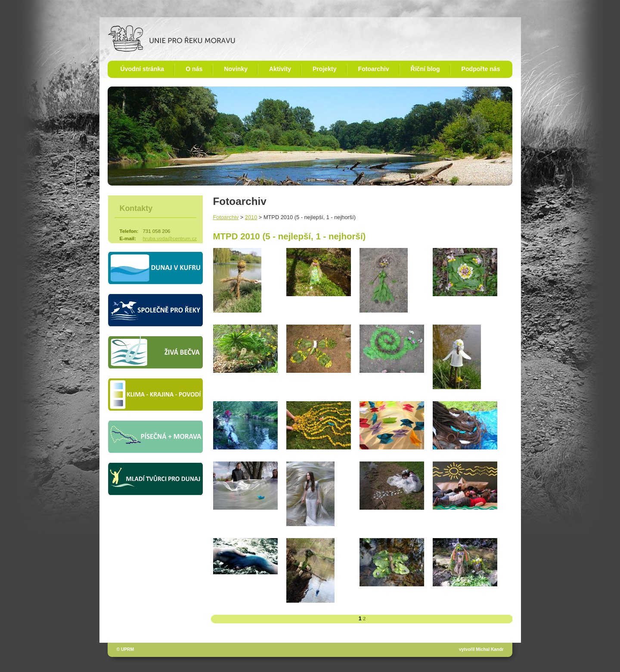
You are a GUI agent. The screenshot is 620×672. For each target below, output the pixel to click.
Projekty (325, 69)
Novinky (236, 69)
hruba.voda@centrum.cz (170, 238)
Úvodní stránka (143, 69)
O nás (194, 69)
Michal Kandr (490, 649)
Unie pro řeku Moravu (172, 39)
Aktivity (280, 69)
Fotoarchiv (374, 69)
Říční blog (425, 69)
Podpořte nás (481, 69)
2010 (251, 217)
